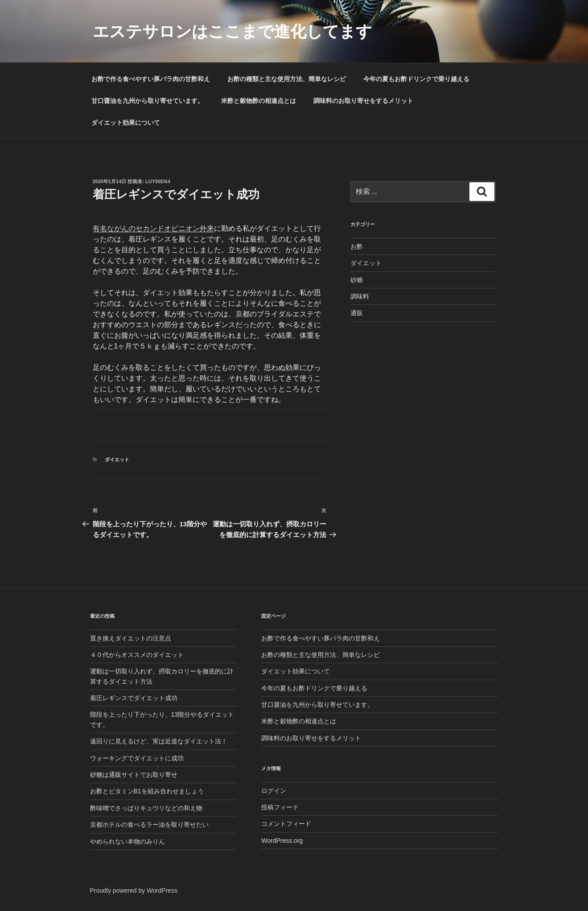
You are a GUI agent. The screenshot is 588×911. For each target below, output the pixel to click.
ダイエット (117, 460)
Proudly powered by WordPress (134, 890)
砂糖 (357, 280)
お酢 (357, 246)
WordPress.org (282, 841)
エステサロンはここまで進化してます (232, 31)
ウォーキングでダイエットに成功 (137, 758)
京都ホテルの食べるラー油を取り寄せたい (149, 825)
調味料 (360, 296)
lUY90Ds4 (158, 181)
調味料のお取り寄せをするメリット (363, 101)
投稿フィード (280, 807)
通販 (357, 313)
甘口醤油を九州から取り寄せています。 (148, 101)
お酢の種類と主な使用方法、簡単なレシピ (287, 79)
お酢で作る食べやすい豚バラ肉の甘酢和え (151, 79)
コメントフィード (286, 824)
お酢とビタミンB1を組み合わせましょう (147, 791)
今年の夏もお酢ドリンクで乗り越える (416, 79)
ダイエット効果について (126, 123)
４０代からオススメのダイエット (137, 655)
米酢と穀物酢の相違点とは (259, 101)
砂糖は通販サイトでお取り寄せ (134, 775)
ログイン (274, 791)
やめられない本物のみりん (127, 841)
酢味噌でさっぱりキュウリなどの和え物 (146, 808)
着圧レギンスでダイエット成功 (134, 698)
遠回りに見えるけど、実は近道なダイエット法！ (159, 741)
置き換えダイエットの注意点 (131, 638)
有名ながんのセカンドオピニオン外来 (153, 228)
